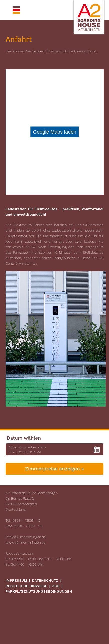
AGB (56, 586)
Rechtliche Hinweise (26, 586)
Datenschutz (45, 580)
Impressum (16, 580)
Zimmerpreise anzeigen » (54, 469)
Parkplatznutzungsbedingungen (39, 591)
